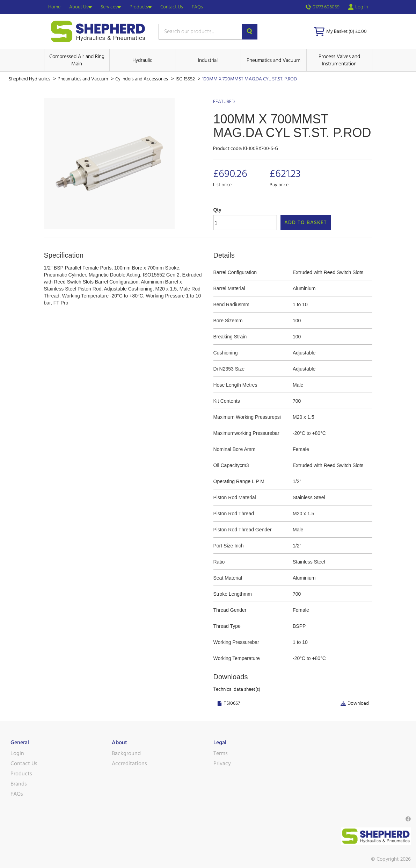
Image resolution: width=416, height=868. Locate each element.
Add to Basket (306, 223)
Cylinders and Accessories (142, 79)
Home (54, 7)
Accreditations (129, 763)
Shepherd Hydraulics (30, 79)
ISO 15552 (186, 79)
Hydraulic (142, 60)
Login (17, 753)
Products (141, 7)
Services (111, 7)
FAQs (197, 7)
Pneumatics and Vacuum (273, 60)
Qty (217, 210)
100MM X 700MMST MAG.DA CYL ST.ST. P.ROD (250, 79)
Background (126, 753)
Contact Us (172, 7)
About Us (81, 7)
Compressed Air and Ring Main (77, 60)
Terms (221, 753)
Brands (19, 784)
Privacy (222, 763)
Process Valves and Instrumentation (339, 60)
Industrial (208, 60)
